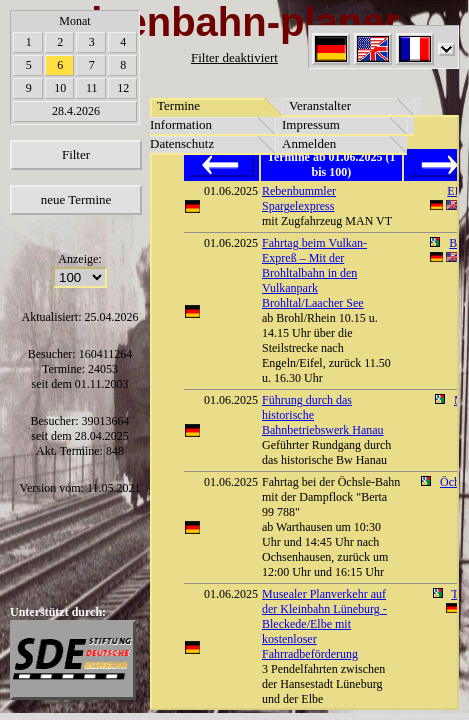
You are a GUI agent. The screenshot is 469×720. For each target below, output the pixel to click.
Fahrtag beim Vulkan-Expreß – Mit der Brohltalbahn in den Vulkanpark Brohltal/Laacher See (314, 273)
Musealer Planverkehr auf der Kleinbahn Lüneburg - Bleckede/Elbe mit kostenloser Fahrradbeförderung (324, 624)
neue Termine (76, 199)
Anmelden (309, 143)
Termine (178, 105)
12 (123, 88)
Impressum (311, 124)
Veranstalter (320, 105)
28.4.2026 (76, 111)
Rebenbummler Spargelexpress (299, 198)
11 (92, 88)
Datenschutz (182, 143)
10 (60, 88)
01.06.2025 (231, 191)
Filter (76, 154)
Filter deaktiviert (234, 57)
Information (181, 124)
